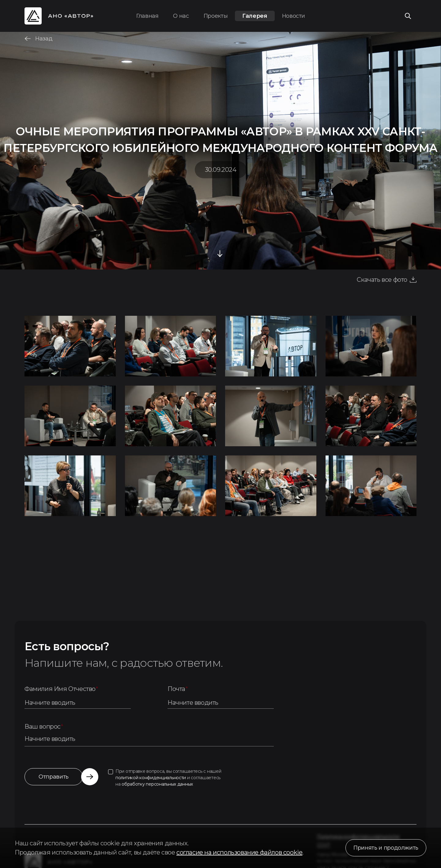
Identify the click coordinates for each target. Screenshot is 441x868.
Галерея (255, 16)
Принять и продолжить (386, 848)
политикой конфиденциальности (151, 778)
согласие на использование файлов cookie (239, 852)
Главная (147, 16)
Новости (294, 16)
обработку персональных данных (157, 784)
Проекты (216, 16)
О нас (181, 16)
